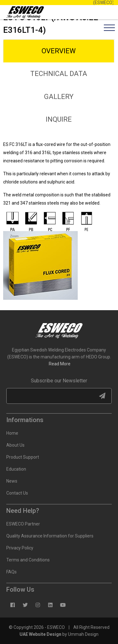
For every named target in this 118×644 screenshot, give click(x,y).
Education (16, 469)
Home (12, 433)
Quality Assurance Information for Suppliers (50, 536)
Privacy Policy (20, 548)
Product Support (23, 457)
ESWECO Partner (23, 524)
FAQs (11, 572)
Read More (60, 364)
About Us (15, 445)
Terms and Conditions (28, 560)
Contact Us (17, 493)
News (12, 481)
